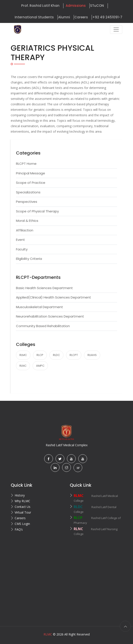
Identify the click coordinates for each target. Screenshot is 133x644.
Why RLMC (22, 501)
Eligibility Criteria (29, 259)
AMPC (40, 366)
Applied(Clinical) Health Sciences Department (53, 297)
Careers (81, 17)
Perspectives (27, 202)
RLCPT (74, 355)
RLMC (23, 355)
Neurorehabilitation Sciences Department (50, 316)
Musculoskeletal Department (39, 307)
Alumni (64, 17)
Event (20, 240)
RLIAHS (92, 355)
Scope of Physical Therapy (37, 211)
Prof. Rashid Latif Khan (40, 6)
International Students (34, 17)
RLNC (23, 366)
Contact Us (23, 507)
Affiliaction (25, 230)
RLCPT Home (26, 164)
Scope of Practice (31, 183)
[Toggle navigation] (116, 30)
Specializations (28, 192)
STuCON (97, 6)
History (20, 495)
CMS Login (22, 524)
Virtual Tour (23, 512)
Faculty (22, 249)
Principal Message (31, 173)
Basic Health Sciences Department (44, 288)
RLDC (56, 355)
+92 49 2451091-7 (107, 17)
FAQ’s (19, 529)
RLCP (40, 355)
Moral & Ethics (27, 221)
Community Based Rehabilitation (43, 326)
